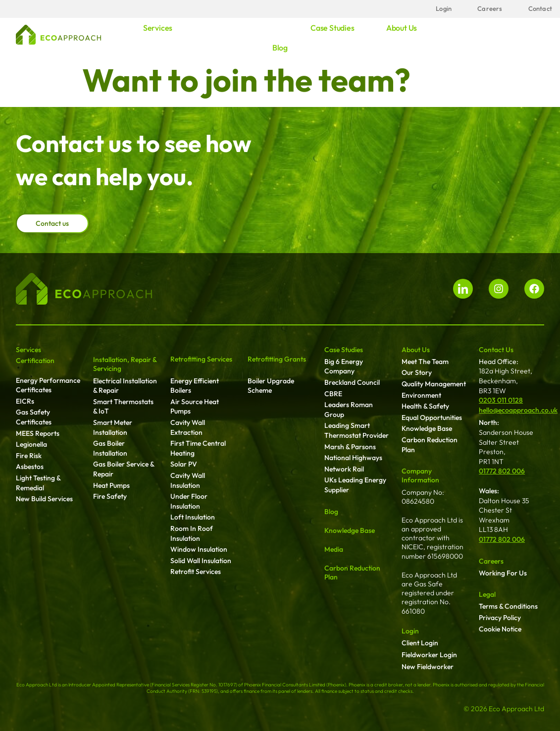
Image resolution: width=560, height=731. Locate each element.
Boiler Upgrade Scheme (271, 386)
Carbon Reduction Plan (430, 445)
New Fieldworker (428, 667)
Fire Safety (110, 496)
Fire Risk (29, 456)
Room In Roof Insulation (192, 533)
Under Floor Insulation (189, 501)
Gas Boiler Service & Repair (124, 469)
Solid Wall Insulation (201, 561)
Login (410, 631)
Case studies (332, 28)
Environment (421, 395)
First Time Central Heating (198, 448)
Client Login (420, 643)
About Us (416, 350)
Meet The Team (425, 362)
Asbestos (30, 467)
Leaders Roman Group (349, 410)
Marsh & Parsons (350, 447)
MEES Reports (38, 433)
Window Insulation (199, 549)
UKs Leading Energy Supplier (355, 485)
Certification (35, 361)
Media (334, 549)
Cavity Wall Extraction (188, 427)
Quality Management (434, 384)
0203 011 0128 (501, 400)
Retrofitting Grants (277, 359)
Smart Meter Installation (113, 427)
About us (402, 28)
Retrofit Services (196, 572)
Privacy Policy (500, 618)
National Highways (353, 458)
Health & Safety (425, 406)
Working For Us (503, 573)
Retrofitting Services (201, 359)
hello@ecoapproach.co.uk (518, 410)
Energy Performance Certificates (48, 385)
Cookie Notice (500, 629)
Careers (491, 561)
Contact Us (496, 350)
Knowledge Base (350, 530)
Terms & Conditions (508, 606)
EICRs (25, 401)
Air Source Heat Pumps (195, 407)
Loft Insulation (193, 517)
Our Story (417, 372)
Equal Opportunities (432, 418)
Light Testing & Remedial (38, 483)
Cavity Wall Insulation (188, 480)
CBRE (333, 394)
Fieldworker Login (429, 655)
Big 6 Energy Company (344, 366)
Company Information (420, 475)
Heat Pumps (111, 485)
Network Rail (344, 469)
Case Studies (344, 350)
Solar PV (184, 464)
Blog (280, 48)
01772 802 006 (502, 471)
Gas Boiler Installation (110, 448)
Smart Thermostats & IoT (123, 407)
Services (158, 28)
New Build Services (44, 499)
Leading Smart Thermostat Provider (356, 430)
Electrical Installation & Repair (125, 386)
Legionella (31, 444)
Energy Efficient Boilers (195, 386)
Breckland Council (352, 382)
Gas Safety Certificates (34, 417)
